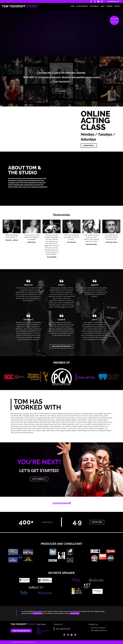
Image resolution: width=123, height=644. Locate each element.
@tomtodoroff (62, 503)
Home (73, 6)
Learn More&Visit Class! (114, 20)
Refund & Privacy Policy (43, 631)
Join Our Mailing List (21, 631)
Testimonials (94, 6)
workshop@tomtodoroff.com (99, 631)
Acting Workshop (82, 6)
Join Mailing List (113, 1)
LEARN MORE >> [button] (89, 146)
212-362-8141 (37, 613)
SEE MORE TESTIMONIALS (61, 346)
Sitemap (39, 632)
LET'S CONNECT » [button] (61, 91)
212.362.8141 (101, 628)
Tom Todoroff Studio (63, 629)
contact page (75, 613)
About (103, 6)
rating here (97, 522)
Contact (117, 6)
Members (110, 6)
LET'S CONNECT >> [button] (39, 479)
